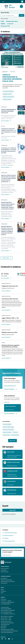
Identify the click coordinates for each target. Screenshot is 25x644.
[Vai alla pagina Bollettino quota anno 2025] (7, 337)
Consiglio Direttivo (5, 607)
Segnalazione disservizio (6, 621)
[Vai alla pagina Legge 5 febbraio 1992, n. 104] (7, 324)
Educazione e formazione (6, 580)
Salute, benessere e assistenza (8, 581)
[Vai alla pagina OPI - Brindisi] (6, 278)
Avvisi (2, 593)
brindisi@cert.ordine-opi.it (9, 614)
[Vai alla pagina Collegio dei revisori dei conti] (7, 290)
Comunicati (3, 591)
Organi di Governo (5, 568)
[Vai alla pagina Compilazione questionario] (6, 139)
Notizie (2, 589)
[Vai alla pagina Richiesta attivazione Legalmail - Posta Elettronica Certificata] (7, 358)
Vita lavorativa (4, 583)
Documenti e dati (5, 572)
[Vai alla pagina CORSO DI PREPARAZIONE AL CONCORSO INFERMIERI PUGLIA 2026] (6, 120)
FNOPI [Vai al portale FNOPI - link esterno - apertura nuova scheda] (3, 2)
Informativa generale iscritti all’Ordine (9, 631)
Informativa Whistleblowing (7, 632)
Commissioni (4, 570)
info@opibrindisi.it (8, 612)
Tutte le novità (7, 258)
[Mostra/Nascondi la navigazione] (2, 6)
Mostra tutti (12, 441)
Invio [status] (21, 15)
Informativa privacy (5, 624)
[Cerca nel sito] (21, 6)
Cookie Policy (4, 626)
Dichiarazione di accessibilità (7, 629)
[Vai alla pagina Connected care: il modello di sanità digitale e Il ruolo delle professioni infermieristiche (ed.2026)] (6, 167)
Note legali (3, 628)
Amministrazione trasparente (7, 623)
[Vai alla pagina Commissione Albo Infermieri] (7, 310)
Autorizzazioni (4, 578)
